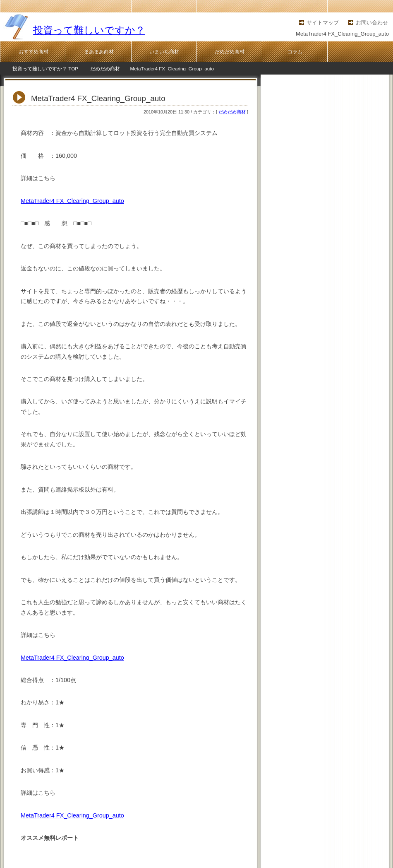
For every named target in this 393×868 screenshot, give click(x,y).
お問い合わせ (372, 23)
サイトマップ (323, 23)
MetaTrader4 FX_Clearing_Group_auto (72, 201)
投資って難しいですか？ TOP (45, 69)
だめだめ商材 (230, 52)
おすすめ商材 (34, 52)
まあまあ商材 (99, 52)
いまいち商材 (164, 52)
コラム (295, 52)
